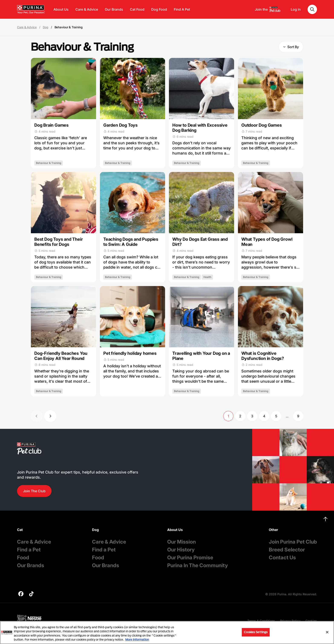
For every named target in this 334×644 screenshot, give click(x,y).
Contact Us (282, 557)
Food (23, 557)
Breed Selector (287, 550)
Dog (46, 27)
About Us (61, 9)
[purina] (21, 594)
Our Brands (114, 9)
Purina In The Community (198, 565)
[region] (167, 633)
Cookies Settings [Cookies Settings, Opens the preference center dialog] (256, 632)
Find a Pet (29, 550)
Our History (181, 550)
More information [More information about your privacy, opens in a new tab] (137, 640)
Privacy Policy (290, 621)
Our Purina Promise (190, 557)
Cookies (311, 621)
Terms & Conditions (261, 621)
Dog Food (159, 9)
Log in (296, 9)
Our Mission (181, 542)
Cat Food (137, 9)
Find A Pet (182, 9)
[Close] (327, 632)
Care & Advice (87, 9)
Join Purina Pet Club (293, 542)
